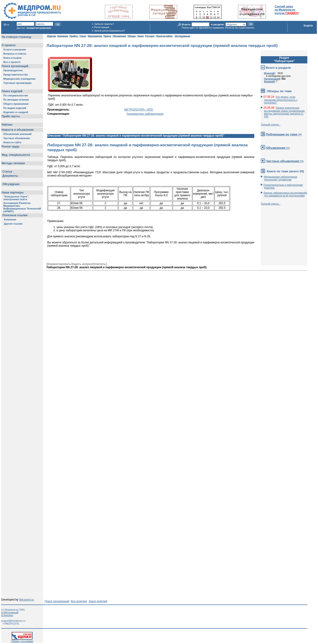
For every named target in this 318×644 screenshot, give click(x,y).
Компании (63, 36)
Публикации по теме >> (284, 134)
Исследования (182, 36)
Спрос (83, 36)
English (308, 26)
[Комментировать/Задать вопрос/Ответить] (77, 264)
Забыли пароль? (104, 24)
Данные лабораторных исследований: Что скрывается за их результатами (285, 194)
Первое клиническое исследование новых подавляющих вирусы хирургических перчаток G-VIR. (284, 112)
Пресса (107, 36)
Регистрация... (103, 27)
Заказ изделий (98, 601)
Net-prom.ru (26, 600)
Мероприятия (95, 36)
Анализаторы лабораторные (145, 114)
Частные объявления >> (285, 161)
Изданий (269, 82)
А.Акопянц (7, 615)
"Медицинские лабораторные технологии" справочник (280, 178)
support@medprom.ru (13, 621)
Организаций (272, 79)
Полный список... (271, 124)
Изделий (269, 73)
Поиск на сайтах (164, 36)
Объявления (119, 36)
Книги (141, 36)
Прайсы (74, 36)
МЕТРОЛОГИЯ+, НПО (139, 110)
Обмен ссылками (22, 640)
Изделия (51, 36)
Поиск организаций (57, 601)
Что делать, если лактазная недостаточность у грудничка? (281, 100)
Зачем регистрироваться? (109, 31)
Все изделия (79, 601)
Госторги (150, 36)
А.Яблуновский (10, 612)
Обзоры (132, 36)
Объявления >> (278, 148)
